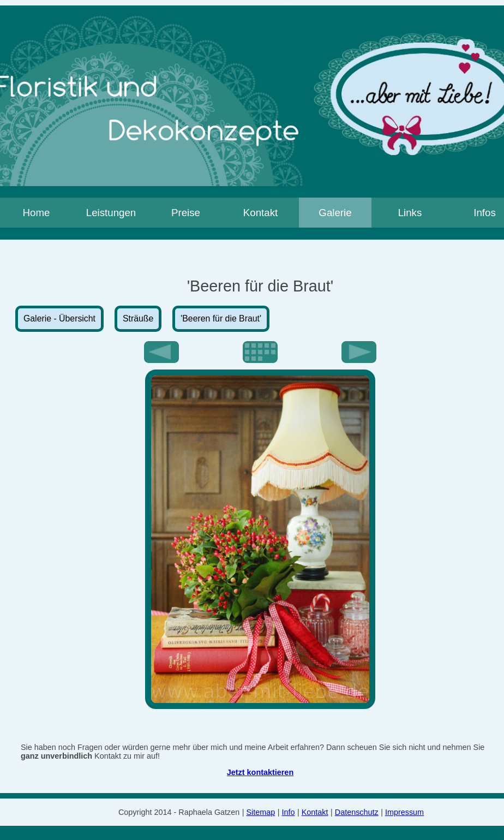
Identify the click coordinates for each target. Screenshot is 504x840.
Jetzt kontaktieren (260, 772)
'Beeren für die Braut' (221, 318)
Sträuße (138, 318)
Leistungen (111, 213)
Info (289, 812)
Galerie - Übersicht (59, 318)
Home (37, 213)
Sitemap (261, 812)
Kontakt (260, 213)
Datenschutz (357, 812)
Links (410, 213)
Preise (186, 213)
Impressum (404, 812)
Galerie (335, 213)
